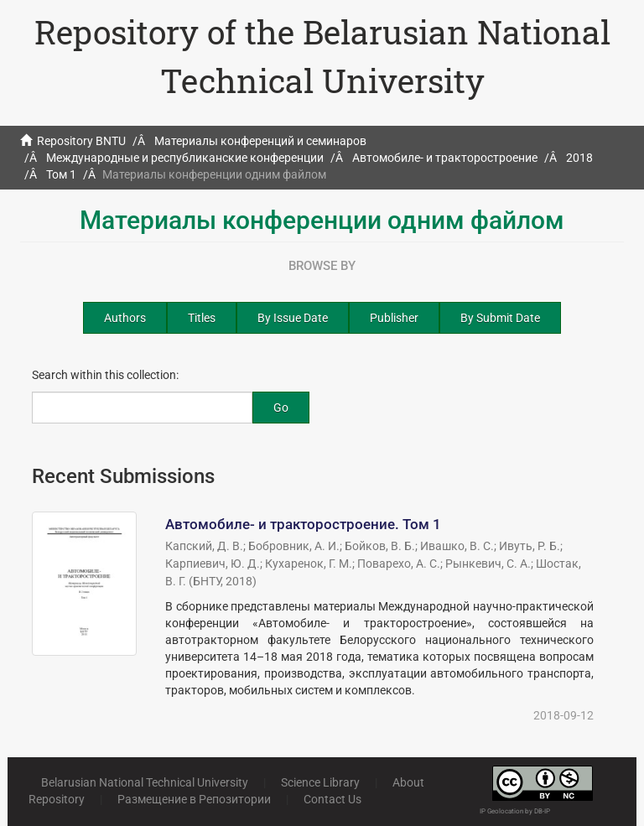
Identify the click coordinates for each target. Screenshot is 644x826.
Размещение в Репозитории (194, 799)
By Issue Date (293, 318)
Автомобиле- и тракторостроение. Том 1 (303, 524)
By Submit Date (500, 318)
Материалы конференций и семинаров (260, 141)
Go (281, 408)
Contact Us (332, 799)
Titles (202, 318)
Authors (125, 318)
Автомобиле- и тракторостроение (445, 158)
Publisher (394, 318)
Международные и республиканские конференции (185, 158)
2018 (579, 158)
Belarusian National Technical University (145, 782)
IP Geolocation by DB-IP (515, 811)
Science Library (320, 782)
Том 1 (61, 174)
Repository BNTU (81, 141)
